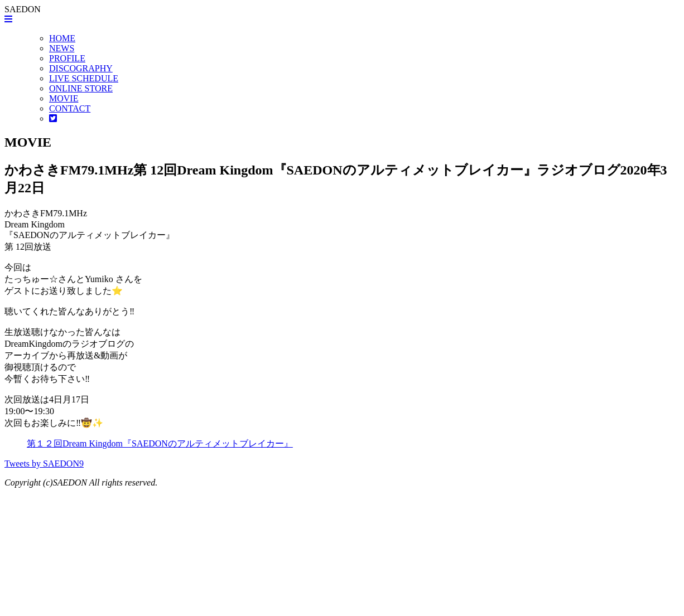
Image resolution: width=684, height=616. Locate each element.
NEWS (62, 48)
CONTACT (70, 108)
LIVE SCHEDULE (84, 78)
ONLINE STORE (81, 88)
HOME (62, 38)
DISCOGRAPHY (81, 68)
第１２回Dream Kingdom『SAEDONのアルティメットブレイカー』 (160, 443)
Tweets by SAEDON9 (44, 464)
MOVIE (64, 98)
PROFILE (67, 58)
